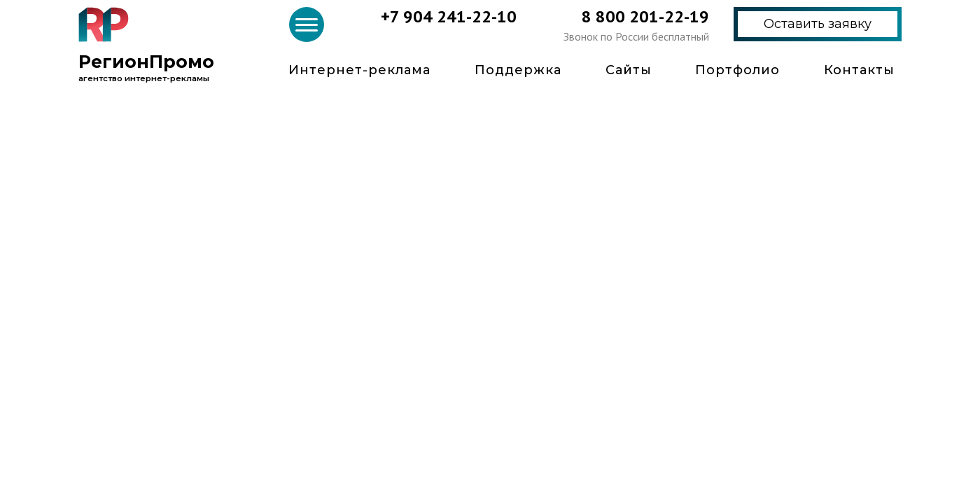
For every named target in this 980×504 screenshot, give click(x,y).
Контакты (859, 70)
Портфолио (737, 70)
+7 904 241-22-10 (449, 16)
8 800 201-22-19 (645, 16)
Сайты (629, 70)
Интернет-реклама (359, 70)
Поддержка (518, 70)
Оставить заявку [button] (818, 24)
